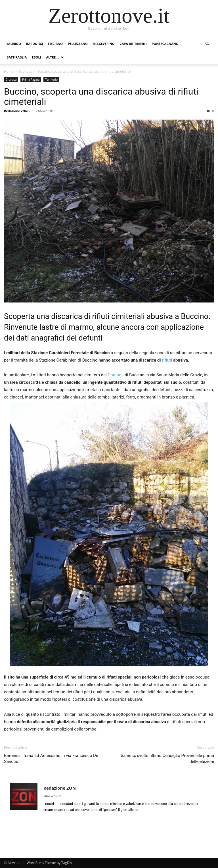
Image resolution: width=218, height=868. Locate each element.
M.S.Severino (104, 44)
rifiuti (167, 360)
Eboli (36, 57)
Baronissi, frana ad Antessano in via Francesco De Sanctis (51, 759)
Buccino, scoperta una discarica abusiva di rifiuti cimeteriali (101, 97)
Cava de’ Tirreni (133, 44)
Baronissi (34, 44)
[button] (207, 44)
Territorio (51, 80)
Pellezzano (78, 44)
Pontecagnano (165, 44)
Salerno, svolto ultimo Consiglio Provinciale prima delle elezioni (167, 759)
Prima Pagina (31, 80)
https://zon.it (52, 796)
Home (9, 71)
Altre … (53, 57)
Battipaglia (17, 57)
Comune (115, 375)
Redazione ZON (16, 111)
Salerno (14, 44)
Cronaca (26, 71)
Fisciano (55, 44)
